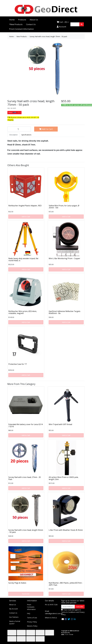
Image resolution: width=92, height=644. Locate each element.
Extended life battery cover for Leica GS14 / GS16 (26, 425)
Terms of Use (32, 618)
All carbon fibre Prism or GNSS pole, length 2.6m (64, 478)
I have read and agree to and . (73, 612)
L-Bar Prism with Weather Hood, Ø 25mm (66, 530)
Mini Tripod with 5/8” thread (60, 424)
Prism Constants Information (31, 607)
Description (13, 135)
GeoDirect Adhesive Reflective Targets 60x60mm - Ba (65, 312)
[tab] (13, 135)
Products (22, 20)
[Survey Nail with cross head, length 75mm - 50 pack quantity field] (19, 129)
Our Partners (14, 617)
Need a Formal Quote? (15, 622)
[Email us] (63, 619)
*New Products (16, 24)
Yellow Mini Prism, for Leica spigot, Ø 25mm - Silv (64, 207)
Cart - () (62, 22)
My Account (14, 609)
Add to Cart (46, 129)
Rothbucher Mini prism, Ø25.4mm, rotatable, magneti (23, 312)
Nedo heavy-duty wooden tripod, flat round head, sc (23, 259)
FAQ (29, 613)
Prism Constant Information (21, 29)
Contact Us (31, 24)
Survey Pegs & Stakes (17, 583)
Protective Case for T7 (18, 364)
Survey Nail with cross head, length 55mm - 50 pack (26, 531)
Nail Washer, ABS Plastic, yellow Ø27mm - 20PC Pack (66, 584)
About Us (34, 20)
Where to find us (51, 618)
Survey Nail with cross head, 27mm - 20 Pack (25, 478)
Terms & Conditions (68, 612)
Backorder (26, 594)
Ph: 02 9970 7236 (51, 605)
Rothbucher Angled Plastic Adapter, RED (25, 206)
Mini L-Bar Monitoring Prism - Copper (64, 258)
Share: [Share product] (14, 112)
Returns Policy (32, 626)
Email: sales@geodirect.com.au (54, 612)
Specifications (26, 135)
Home (12, 20)
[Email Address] (68, 607)
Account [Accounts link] (61, 27)
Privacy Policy (32, 622)
